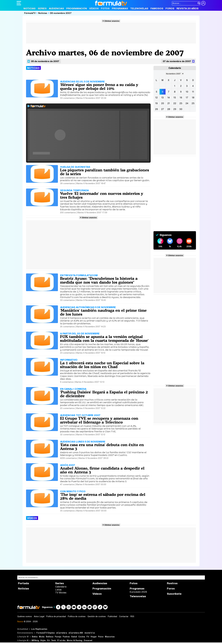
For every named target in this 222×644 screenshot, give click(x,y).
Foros (170, 8)
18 (193, 98)
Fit (88, 637)
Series (42, 8)
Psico (101, 637)
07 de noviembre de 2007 (177, 61)
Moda (42, 637)
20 (163, 103)
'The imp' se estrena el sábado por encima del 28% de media (103, 496)
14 (169, 98)
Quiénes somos (25, 616)
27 (163, 109)
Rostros (172, 583)
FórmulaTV (30, 13)
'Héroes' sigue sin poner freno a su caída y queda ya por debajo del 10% (99, 87)
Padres (66, 637)
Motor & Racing (75, 640)
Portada (23, 583)
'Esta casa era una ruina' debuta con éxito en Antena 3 (102, 447)
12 (156, 98)
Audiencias (56, 8)
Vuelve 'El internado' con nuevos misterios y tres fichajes (102, 195)
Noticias (30, 8)
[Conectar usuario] (203, 3)
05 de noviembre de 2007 (45, 61)
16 (181, 98)
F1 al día (61, 640)
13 (162, 98)
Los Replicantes (39, 629)
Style (43, 640)
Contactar (124, 616)
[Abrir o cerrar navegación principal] (19, 3)
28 (169, 109)
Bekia (35, 637)
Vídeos (94, 8)
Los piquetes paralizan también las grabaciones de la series (104, 172)
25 (193, 103)
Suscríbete (174, 594)
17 (187, 98)
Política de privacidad (56, 616)
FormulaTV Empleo (46, 633)
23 (181, 103)
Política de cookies (77, 616)
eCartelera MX (76, 633)
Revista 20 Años (188, 8)
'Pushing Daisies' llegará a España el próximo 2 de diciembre (104, 394)
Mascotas (110, 637)
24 (187, 103)
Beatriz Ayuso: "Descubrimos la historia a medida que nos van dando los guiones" (99, 280)
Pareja (58, 637)
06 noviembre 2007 (61, 13)
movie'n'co (90, 633)
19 (156, 103)
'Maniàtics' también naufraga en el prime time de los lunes (103, 312)
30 (181, 109)
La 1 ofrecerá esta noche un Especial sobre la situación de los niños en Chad (102, 365)
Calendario (61, 587)
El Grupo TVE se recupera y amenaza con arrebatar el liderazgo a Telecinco (99, 420)
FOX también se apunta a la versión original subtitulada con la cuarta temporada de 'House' (104, 339)
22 (175, 103)
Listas (58, 590)
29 (175, 109)
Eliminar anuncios (112, 21)
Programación (77, 8)
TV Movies (61, 593)
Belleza (50, 637)
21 (169, 103)
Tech (53, 640)
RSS (132, 616)
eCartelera (62, 633)
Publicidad (112, 616)
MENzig (35, 640)
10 (187, 92)
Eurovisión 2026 (138, 592)
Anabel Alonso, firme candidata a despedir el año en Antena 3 (102, 470)
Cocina (82, 637)
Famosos (157, 8)
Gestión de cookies (97, 616)
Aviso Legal (39, 616)
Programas (120, 8)
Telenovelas (139, 8)
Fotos (105, 8)
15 (175, 98)
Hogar (94, 637)
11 (193, 92)
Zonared (88, 640)
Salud (74, 637)
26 (156, 109)
